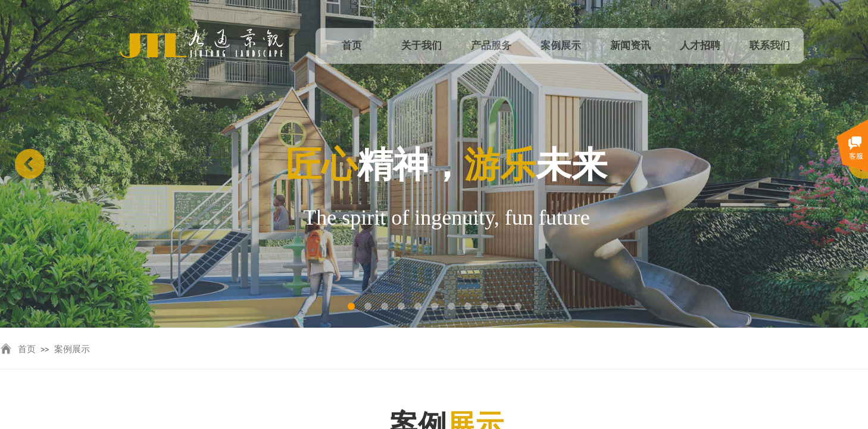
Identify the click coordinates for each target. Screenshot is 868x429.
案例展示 (72, 349)
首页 (27, 349)
